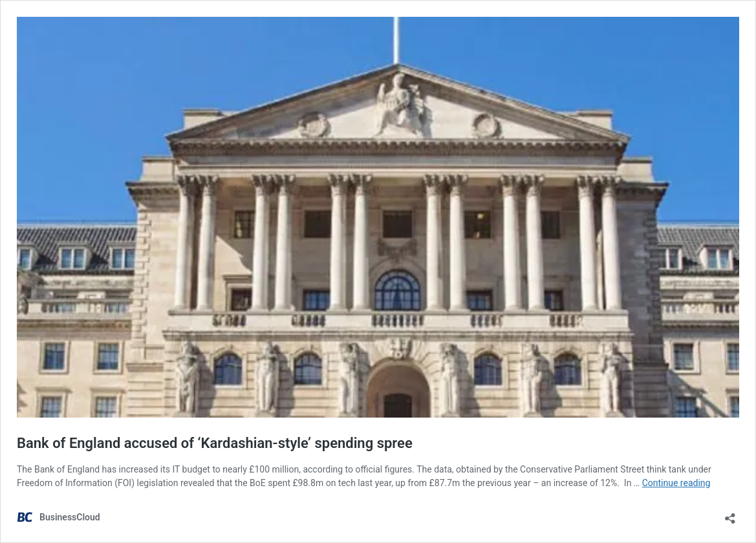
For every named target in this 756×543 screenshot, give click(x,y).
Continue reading (676, 483)
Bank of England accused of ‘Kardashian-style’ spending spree (215, 443)
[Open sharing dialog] (730, 514)
